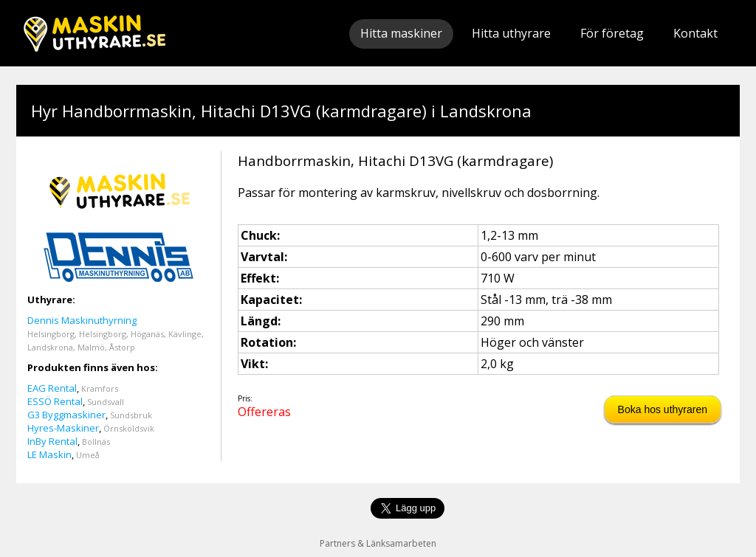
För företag (612, 33)
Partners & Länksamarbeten (378, 543)
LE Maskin (49, 454)
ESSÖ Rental (55, 401)
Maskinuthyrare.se (94, 33)
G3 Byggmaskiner (66, 415)
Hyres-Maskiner (63, 428)
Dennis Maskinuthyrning (82, 320)
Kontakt (695, 33)
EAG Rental (52, 388)
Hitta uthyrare (511, 33)
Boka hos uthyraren (663, 409)
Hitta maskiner (401, 33)
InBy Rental (52, 441)
